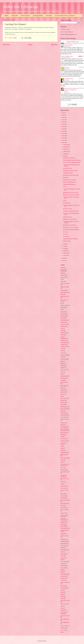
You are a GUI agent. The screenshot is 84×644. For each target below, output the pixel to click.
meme (62, 448)
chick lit (62, 335)
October (65, 149)
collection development (63, 338)
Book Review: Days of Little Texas (71, 192)
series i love (63, 568)
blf (61, 310)
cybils (62, 357)
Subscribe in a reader (65, 29)
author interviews (64, 292)
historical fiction (64, 409)
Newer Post (6, 45)
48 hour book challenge (63, 270)
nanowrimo (63, 470)
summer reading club (65, 583)
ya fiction (63, 628)
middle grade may (64, 455)
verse (62, 606)
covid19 (62, 349)
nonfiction (63, 486)
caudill (62, 331)
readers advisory (64, 528)
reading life (63, 534)
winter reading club (65, 622)
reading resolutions (65, 536)
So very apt (66, 232)
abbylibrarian (70, 32)
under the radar (64, 604)
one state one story (64, 490)
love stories (63, 439)
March (65, 251)
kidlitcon (62, 425)
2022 (63, 113)
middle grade (63, 453)
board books (63, 314)
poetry (62, 506)
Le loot (65, 201)
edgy (62, 374)
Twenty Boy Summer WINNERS (70, 239)
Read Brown (66, 178)
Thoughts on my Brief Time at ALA (71, 211)
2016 (63, 127)
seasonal (62, 564)
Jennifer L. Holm (68, 46)
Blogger (45, 641)
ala (61, 279)
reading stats (63, 539)
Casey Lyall (67, 80)
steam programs (64, 574)
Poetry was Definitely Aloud (69, 182)
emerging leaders (64, 376)
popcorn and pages (64, 510)
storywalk (63, 580)
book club (63, 318)
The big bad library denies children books (72, 160)
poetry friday (63, 508)
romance (62, 548)
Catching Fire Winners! (68, 173)
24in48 (62, 268)
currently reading (64, 355)
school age (63, 554)
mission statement (64, 458)
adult (62, 273)
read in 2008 (63, 526)
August (65, 154)
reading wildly (64, 541)
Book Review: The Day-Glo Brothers (71, 230)
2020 (63, 117)
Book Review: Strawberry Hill (70, 219)
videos (62, 608)
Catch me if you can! (68, 217)
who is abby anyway (65, 619)
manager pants (64, 441)
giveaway (63, 394)
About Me (15, 16)
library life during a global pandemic (65, 430)
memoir (62, 450)
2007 (63, 261)
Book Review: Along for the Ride (70, 171)
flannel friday (63, 386)
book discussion (64, 320)
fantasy (62, 380)
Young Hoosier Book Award (69, 184)
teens (62, 590)
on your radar (63, 488)
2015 (63, 129)
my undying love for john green (65, 465)
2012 (63, 136)
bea (61, 303)
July (64, 156)
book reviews (63, 324)
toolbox (62, 596)
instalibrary (63, 423)
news (62, 484)
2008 (63, 258)
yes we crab (63, 630)
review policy (63, 546)
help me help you (64, 407)
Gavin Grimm (67, 93)
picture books (63, 503)
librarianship (63, 427)
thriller (62, 594)
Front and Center (67, 203)
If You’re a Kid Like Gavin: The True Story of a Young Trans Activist (71, 90)
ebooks (62, 372)
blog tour (62, 312)
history (62, 411)
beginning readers (64, 305)
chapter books (63, 333)
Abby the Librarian (20, 7)
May (65, 246)
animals (62, 281)
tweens (62, 598)
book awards (63, 316)
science (62, 556)
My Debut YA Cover (68, 168)
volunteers (63, 610)
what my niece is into (65, 616)
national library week (65, 472)
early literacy (63, 370)
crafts (62, 351)
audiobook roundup (65, 287)
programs (62, 522)
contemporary (63, 347)
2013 (63, 134)
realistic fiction (64, 543)
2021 (63, 115)
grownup (62, 400)
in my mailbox (64, 415)
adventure (63, 275)
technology (63, 586)
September (66, 151)
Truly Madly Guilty (68, 56)
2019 (63, 120)
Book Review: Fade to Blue (69, 158)
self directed (63, 566)
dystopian (63, 368)
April (65, 249)
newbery (62, 482)
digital (62, 361)
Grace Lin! (65, 234)
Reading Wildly (38, 16)
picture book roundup (65, 500)
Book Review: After (67, 209)
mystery (62, 468)
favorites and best (64, 382)
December (66, 145)
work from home (64, 626)
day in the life (63, 359)
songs (62, 570)
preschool (63, 513)
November (66, 147)
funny (62, 388)
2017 (63, 124)
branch (62, 329)
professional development (63, 519)
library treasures (64, 432)
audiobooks (63, 290)
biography (63, 308)
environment (63, 378)
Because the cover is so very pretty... (71, 227)
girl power (63, 392)
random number (36, 27)
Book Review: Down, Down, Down (71, 175)
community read (64, 342)
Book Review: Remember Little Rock (71, 195)
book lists (63, 322)
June (65, 244)
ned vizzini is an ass (65, 479)
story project (63, 576)
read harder (63, 524)
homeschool (63, 413)
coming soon (63, 340)
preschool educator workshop (65, 516)
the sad (62, 592)
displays (62, 366)
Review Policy (25, 16)
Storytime (49, 16)
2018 (63, 122)
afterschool (63, 277)
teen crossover (64, 588)
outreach (62, 494)
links (62, 437)
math (62, 446)
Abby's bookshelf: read (73, 42)
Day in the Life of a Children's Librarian (72, 162)
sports (62, 572)
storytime (62, 578)
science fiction (64, 562)
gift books (63, 390)
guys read (63, 405)
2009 (63, 143)
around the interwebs (65, 284)
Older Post (54, 45)
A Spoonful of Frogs (69, 79)
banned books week (65, 297)
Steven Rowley (68, 69)
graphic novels (64, 398)
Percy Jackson (66, 237)
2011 (63, 138)
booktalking (63, 326)
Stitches (65, 187)
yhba (62, 632)
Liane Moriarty (68, 58)
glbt (61, 396)
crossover (63, 353)
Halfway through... (67, 241)
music (62, 462)
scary (62, 552)
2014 (63, 131)
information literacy (65, 419)
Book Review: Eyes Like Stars (70, 225)
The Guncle (67, 68)
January (65, 255)
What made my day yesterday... (70, 180)
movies (62, 460)
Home (6, 16)
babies (62, 294)
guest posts (63, 402)
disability (62, 363)
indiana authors (64, 417)
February (65, 253)
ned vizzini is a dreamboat (64, 476)
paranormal (63, 498)
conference (63, 345)
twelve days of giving (65, 601)
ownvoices (63, 496)
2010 (63, 140)
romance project (64, 550)
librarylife (63, 434)
